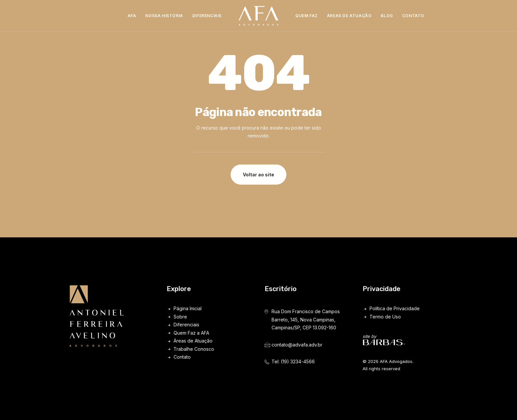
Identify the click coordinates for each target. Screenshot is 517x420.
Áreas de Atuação (349, 16)
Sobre (180, 317)
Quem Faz (307, 16)
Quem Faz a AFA (191, 333)
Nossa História (164, 16)
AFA (132, 16)
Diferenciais (207, 16)
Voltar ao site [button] (258, 175)
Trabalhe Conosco (194, 349)
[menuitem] (132, 16)
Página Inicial (188, 308)
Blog (387, 16)
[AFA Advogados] (258, 16)
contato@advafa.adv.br (297, 345)
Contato (413, 16)
